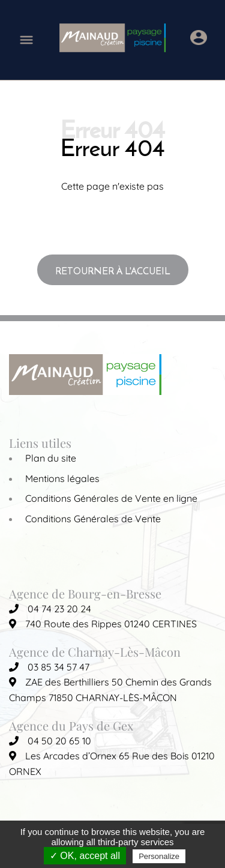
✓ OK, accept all (85, 856)
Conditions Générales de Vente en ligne (111, 498)
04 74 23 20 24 (50, 609)
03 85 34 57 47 (49, 667)
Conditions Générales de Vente (93, 519)
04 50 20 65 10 (50, 741)
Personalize (159, 856)
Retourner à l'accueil (113, 271)
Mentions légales (62, 478)
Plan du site (51, 458)
